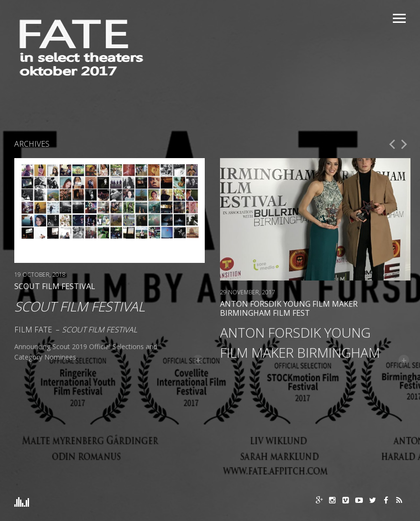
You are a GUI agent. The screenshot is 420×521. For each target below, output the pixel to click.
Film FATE (33, 330)
